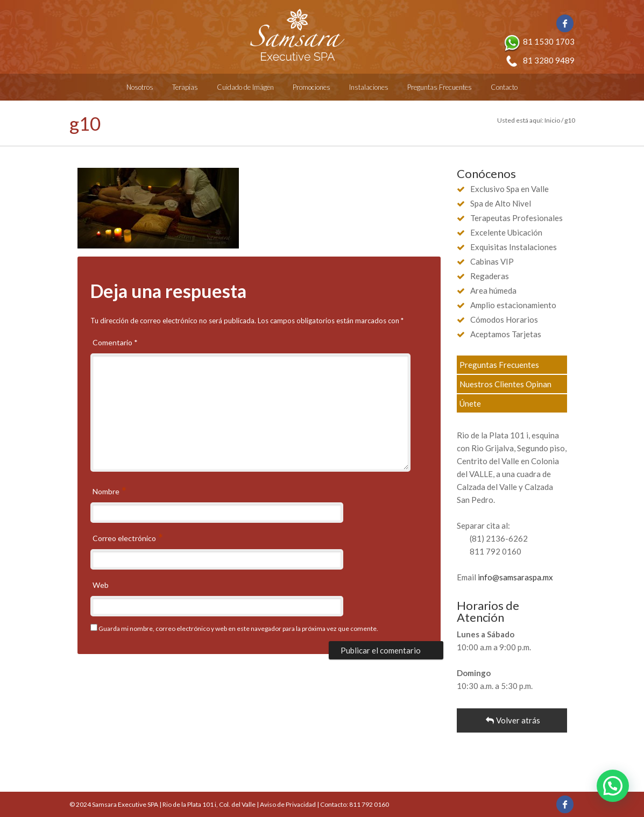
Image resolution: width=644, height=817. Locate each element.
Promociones (312, 87)
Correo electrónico (125, 539)
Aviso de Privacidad (288, 804)
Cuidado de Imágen (245, 87)
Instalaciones (369, 87)
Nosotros (140, 87)
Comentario (115, 342)
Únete (470, 403)
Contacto (504, 87)
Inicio (552, 120)
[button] (613, 786)
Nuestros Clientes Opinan (505, 384)
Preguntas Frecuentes (440, 87)
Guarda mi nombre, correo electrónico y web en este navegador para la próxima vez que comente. (238, 628)
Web (101, 585)
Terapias (185, 87)
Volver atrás (512, 720)
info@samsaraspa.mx (515, 577)
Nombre (107, 492)
